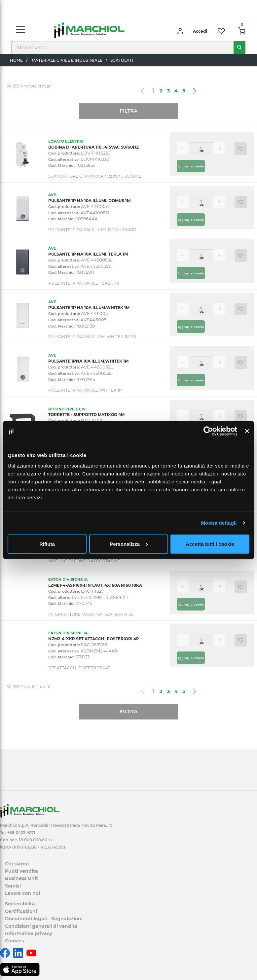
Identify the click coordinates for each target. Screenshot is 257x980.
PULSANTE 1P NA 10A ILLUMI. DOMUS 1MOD (92, 230)
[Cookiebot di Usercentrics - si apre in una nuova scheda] (208, 431)
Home (16, 60)
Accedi (200, 31)
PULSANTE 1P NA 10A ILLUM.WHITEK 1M (89, 308)
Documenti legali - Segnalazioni (44, 919)
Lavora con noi (22, 893)
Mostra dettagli (219, 523)
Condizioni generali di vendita (41, 926)
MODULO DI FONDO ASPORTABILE (84, 561)
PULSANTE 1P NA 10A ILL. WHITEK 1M (85, 390)
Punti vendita (21, 871)
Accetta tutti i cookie (210, 544)
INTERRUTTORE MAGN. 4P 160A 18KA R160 (91, 614)
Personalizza (129, 544)
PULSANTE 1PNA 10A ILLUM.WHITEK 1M (88, 361)
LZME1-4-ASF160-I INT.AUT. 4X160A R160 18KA (95, 585)
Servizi (13, 886)
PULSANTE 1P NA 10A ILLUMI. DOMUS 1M (89, 201)
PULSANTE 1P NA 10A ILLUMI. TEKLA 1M (88, 254)
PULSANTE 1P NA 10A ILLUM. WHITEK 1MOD (92, 337)
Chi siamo (17, 864)
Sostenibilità (20, 904)
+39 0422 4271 (21, 833)
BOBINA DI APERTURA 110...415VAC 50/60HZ (93, 147)
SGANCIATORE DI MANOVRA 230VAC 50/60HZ (95, 176)
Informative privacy (29, 933)
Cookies (14, 941)
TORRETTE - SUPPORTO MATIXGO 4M (86, 415)
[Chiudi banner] (247, 431)
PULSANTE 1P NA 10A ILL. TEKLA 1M (84, 283)
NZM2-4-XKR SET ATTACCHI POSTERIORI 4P (94, 639)
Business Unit (21, 878)
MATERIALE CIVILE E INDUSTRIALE (67, 60)
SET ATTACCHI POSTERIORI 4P (79, 668)
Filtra (128, 111)
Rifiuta (47, 544)
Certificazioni (21, 911)
